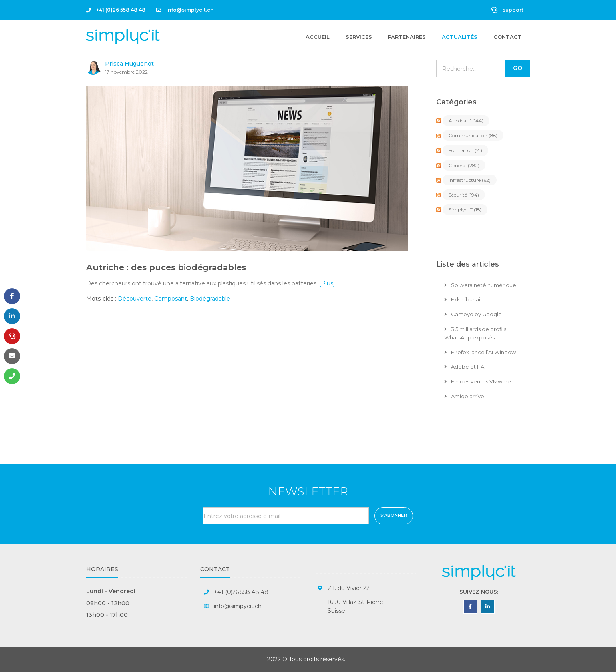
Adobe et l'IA (464, 367)
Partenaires (407, 37)
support (507, 10)
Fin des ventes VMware (478, 381)
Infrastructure (470, 180)
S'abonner (394, 515)
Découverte (135, 299)
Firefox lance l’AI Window (480, 352)
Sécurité (464, 195)
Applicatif (466, 121)
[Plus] (327, 283)
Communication (473, 135)
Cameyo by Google (473, 314)
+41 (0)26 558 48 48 (116, 10)
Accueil (318, 36)
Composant (171, 299)
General (464, 165)
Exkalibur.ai (462, 299)
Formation (465, 150)
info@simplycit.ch (185, 10)
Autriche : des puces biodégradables (166, 267)
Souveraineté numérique (480, 285)
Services (359, 37)
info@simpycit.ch (238, 606)
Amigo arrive (464, 396)
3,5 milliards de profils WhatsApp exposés (475, 333)
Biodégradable (210, 299)
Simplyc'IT (465, 210)
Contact (508, 37)
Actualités (460, 37)
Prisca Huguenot (129, 64)
